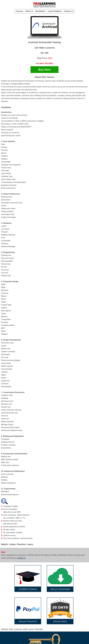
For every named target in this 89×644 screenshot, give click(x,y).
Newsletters (40, 11)
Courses (20, 11)
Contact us (68, 11)
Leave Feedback (55, 11)
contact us (21, 558)
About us (29, 11)
